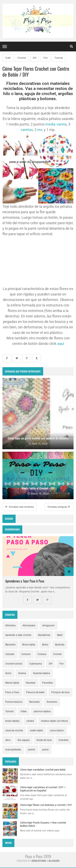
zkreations (39, 861)
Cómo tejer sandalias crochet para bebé (43, 770)
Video (24, 711)
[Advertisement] (38, 261)
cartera (30, 721)
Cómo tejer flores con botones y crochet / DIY (46, 805)
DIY (35, 58)
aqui (61, 344)
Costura (42, 654)
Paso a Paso (12, 692)
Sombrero (52, 702)
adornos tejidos (42, 711)
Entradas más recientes (20, 507)
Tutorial (59, 58)
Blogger (54, 861)
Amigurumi (49, 626)
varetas (27, 130)
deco (8, 740)
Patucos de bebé (35, 692)
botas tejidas (12, 721)
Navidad (31, 683)
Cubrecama (36, 664)
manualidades (13, 750)
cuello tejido (36, 731)
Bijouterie (10, 645)
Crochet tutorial (14, 664)
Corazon (26, 654)
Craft (8, 58)
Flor (45, 58)
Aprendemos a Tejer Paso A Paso (25, 581)
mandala (64, 740)
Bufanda (60, 645)
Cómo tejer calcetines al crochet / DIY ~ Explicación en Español (43, 789)
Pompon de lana (60, 692)
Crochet (22, 58)
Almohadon (29, 626)
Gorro (8, 673)
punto (45, 750)
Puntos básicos (14, 702)
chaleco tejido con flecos (54, 721)
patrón (32, 750)
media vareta (56, 124)
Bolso (45, 645)
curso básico (57, 731)
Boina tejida (29, 645)
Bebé (60, 635)
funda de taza (44, 740)
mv (40, 130)
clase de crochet (14, 731)
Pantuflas (48, 683)
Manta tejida (12, 683)
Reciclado (34, 702)
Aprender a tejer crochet (18, 635)
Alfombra (10, 626)
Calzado (10, 654)
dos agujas (24, 740)
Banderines (44, 635)
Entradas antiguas (59, 507)
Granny (22, 673)
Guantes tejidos (42, 673)
